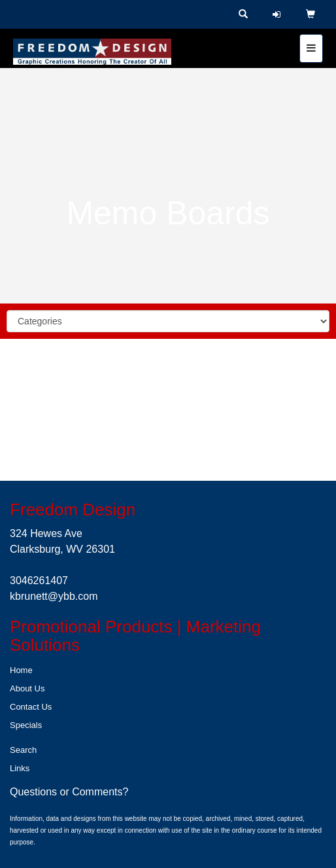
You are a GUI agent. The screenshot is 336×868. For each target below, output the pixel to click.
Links (20, 768)
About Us (27, 688)
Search (23, 750)
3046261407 (39, 581)
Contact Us (31, 707)
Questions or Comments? (69, 792)
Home (21, 670)
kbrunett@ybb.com (54, 596)
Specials (26, 725)
